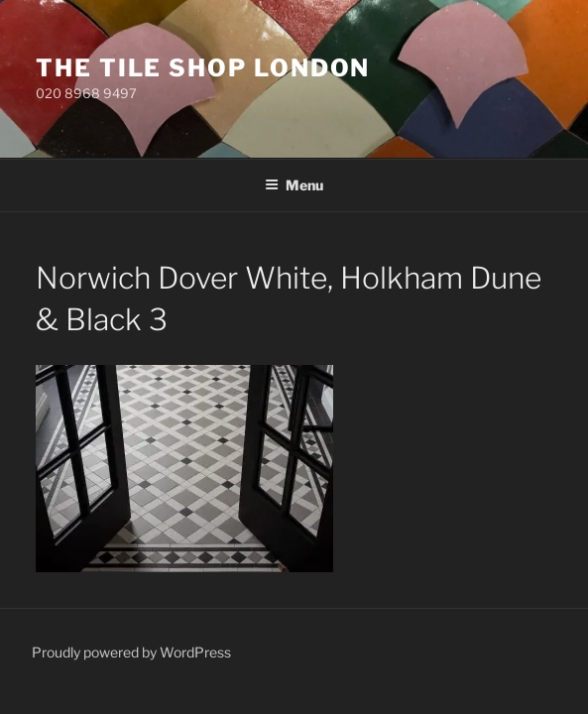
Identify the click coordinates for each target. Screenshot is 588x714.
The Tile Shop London (203, 68)
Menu (294, 185)
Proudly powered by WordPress (131, 652)
